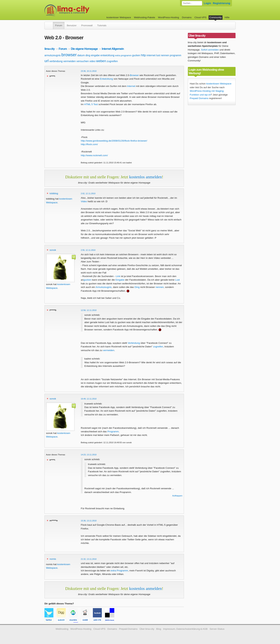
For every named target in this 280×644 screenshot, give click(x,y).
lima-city (50, 49)
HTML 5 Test (91, 104)
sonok (53, 250)
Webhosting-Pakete (144, 17)
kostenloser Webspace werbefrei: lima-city (80, 10)
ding (88, 55)
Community (216, 17)
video (92, 61)
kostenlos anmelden (145, 177)
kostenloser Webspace (119, 17)
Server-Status (217, 629)
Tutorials (102, 25)
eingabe (95, 55)
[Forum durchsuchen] (192, 3)
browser (69, 55)
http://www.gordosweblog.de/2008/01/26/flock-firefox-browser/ (114, 141)
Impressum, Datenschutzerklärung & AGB (185, 629)
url (47, 61)
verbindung (56, 61)
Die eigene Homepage (84, 49)
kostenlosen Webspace (219, 84)
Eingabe (120, 280)
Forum (59, 25)
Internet (131, 86)
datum (81, 55)
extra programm (123, 55)
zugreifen (112, 61)
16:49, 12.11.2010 (89, 399)
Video (84, 201)
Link (118, 276)
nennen (165, 55)
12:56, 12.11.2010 (89, 310)
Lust (177, 280)
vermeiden (69, 61)
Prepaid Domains (199, 98)
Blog (159, 629)
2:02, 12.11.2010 (88, 193)
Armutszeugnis (104, 287)
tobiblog (54, 193)
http (143, 55)
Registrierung (222, 3)
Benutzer (72, 25)
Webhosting (62, 629)
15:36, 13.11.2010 (89, 521)
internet (151, 55)
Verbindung (134, 343)
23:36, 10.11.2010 (89, 71)
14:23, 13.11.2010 (89, 455)
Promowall (87, 25)
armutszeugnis (53, 55)
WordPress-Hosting (169, 17)
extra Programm (119, 571)
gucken (136, 55)
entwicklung (107, 55)
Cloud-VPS (200, 17)
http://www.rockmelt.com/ (94, 155)
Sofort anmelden (210, 50)
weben (101, 61)
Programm (113, 432)
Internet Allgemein (113, 49)
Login (207, 3)
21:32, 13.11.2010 (89, 559)
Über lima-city (147, 629)
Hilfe (227, 17)
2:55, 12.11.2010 (88, 250)
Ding (137, 287)
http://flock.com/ (89, 144)
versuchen (83, 61)
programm (176, 55)
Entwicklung (107, 79)
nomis (53, 559)
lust (158, 55)
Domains (187, 17)
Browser (134, 75)
